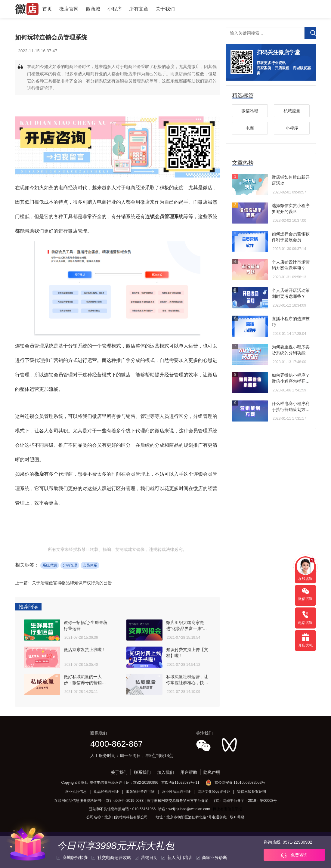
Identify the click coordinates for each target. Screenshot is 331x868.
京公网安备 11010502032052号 (240, 783)
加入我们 (165, 772)
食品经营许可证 (106, 792)
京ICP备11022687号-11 (180, 783)
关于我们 (165, 9)
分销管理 (70, 565)
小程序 (115, 9)
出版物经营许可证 (140, 792)
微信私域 (250, 111)
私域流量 (292, 111)
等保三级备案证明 (252, 792)
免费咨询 (294, 855)
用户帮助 (189, 772)
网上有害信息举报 (227, 809)
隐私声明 (212, 772)
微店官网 (69, 9)
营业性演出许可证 (176, 792)
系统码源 (50, 565)
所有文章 (139, 9)
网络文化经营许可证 (214, 792)
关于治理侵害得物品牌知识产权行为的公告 (72, 583)
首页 (47, 9)
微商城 (93, 9)
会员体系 (90, 565)
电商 (250, 128)
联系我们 (142, 772)
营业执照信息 (76, 792)
